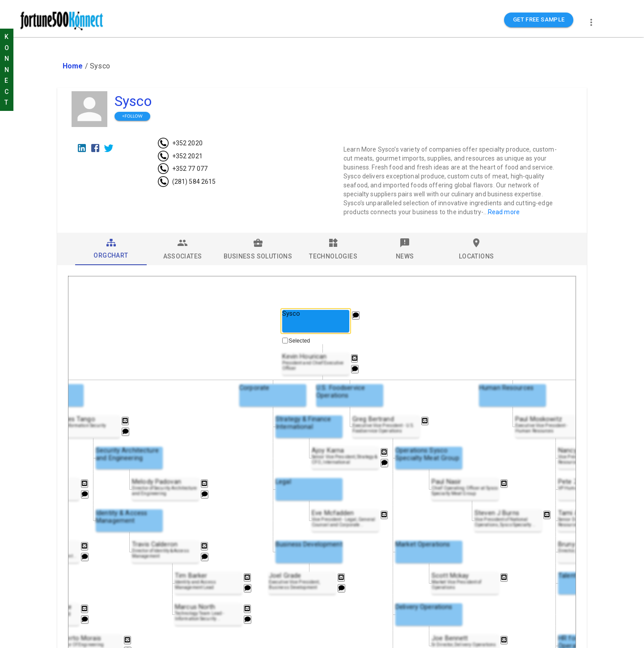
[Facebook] (95, 148)
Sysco (133, 101)
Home (73, 66)
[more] (591, 22)
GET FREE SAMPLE (539, 20)
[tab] (111, 249)
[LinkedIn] (82, 148)
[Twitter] (109, 148)
